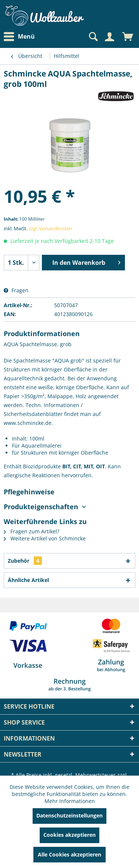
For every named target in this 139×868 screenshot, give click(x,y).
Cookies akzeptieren (69, 835)
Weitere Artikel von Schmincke (45, 538)
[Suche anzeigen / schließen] (93, 37)
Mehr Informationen (70, 801)
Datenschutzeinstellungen (69, 815)
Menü (19, 37)
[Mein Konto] (109, 37)
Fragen (16, 290)
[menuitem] (21, 37)
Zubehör (25, 561)
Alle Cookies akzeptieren (69, 854)
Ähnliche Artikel (28, 580)
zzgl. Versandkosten (50, 228)
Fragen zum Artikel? (32, 531)
